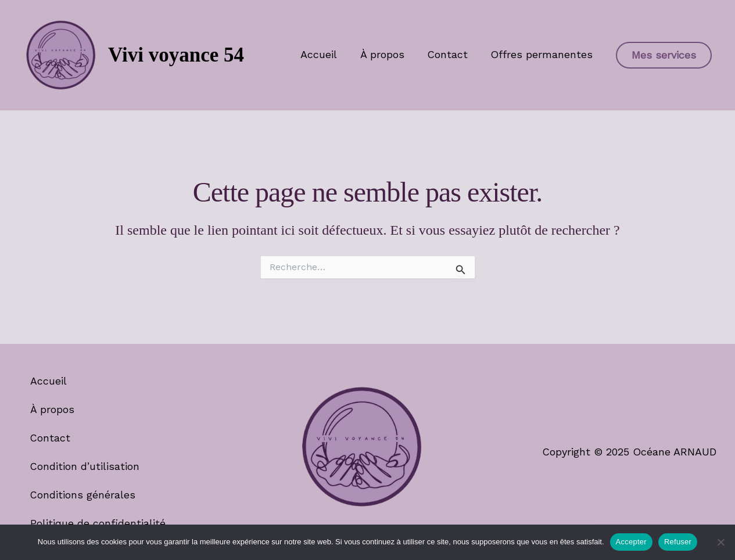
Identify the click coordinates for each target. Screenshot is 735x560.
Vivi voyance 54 (176, 55)
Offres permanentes (543, 54)
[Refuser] (720, 542)
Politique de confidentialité (98, 523)
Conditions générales (84, 494)
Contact (450, 54)
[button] (664, 55)
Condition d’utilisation (86, 466)
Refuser (678, 542)
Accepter (631, 542)
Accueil (326, 54)
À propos (387, 54)
